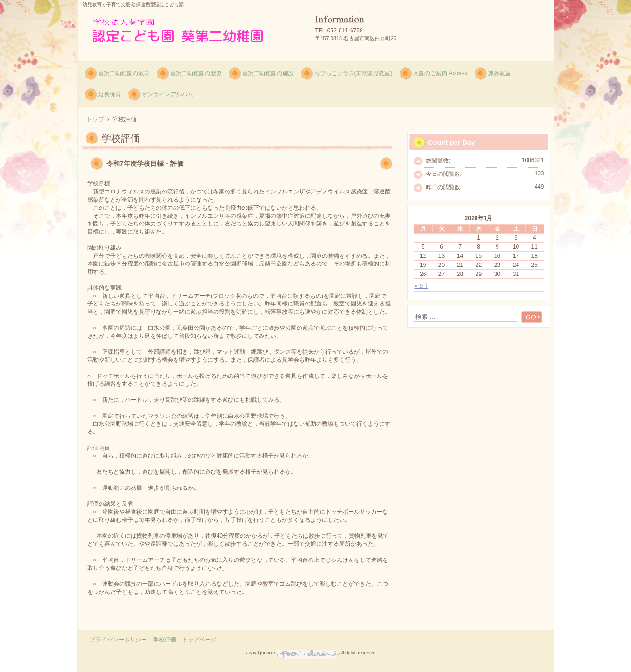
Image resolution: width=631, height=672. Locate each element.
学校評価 (165, 640)
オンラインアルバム (167, 94)
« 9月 (422, 286)
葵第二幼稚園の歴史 (196, 73)
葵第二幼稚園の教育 (124, 73)
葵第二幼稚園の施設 (268, 73)
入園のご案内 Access (440, 73)
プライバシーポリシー (118, 640)
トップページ (199, 640)
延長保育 (110, 94)
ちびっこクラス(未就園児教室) (353, 73)
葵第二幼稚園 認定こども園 (192, 29)
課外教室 (499, 73)
